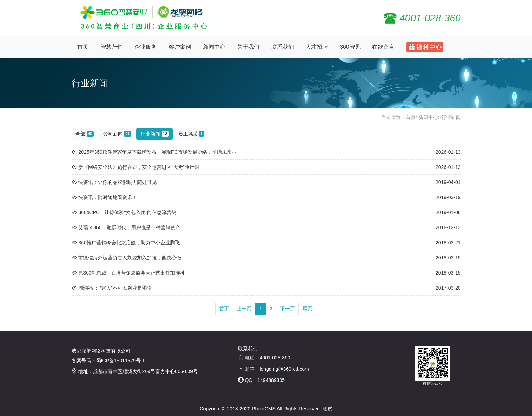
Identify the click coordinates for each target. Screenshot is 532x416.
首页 (83, 47)
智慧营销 (112, 47)
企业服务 (146, 47)
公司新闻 (117, 134)
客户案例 (180, 47)
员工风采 (191, 134)
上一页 (244, 309)
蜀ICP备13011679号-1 (121, 361)
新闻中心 (214, 47)
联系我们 (283, 47)
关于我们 (248, 47)
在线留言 (383, 47)
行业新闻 (451, 117)
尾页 (308, 309)
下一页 (288, 309)
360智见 (350, 47)
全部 (85, 134)
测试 (328, 409)
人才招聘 (317, 47)
